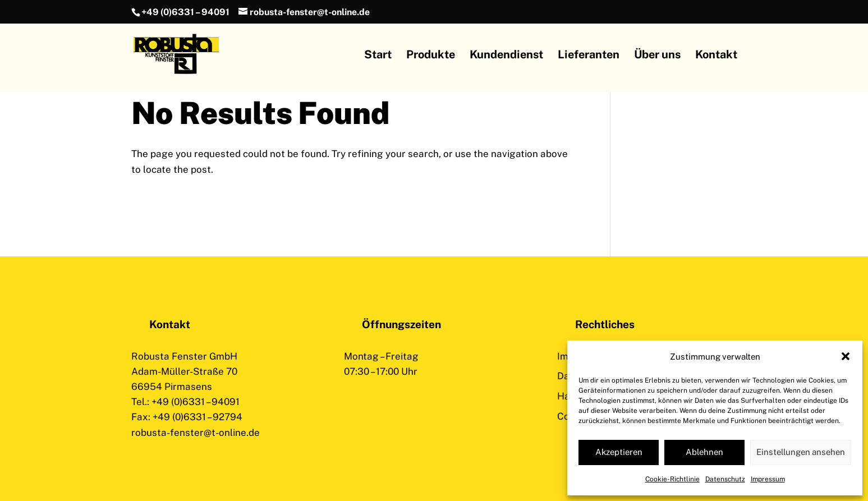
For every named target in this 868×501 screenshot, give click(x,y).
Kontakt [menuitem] (716, 56)
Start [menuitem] (378, 56)
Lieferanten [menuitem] (589, 56)
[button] (846, 356)
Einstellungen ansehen (801, 452)
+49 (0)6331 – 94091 (185, 12)
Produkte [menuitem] (431, 56)
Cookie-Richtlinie (672, 479)
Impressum (768, 479)
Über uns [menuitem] (657, 56)
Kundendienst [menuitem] (506, 56)
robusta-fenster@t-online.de (196, 433)
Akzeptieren (619, 452)
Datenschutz (725, 479)
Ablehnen (704, 452)
